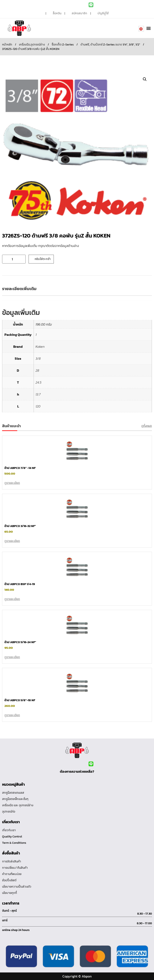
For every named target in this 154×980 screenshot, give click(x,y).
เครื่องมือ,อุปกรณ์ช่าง (32, 45)
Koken (40, 347)
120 (38, 406)
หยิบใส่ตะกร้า (43, 259)
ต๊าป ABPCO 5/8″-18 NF (20, 700)
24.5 (38, 382)
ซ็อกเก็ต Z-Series (63, 45)
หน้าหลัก (7, 45)
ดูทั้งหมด (147, 426)
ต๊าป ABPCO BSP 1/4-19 (20, 584)
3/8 (38, 358)
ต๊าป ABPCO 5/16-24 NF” (20, 642)
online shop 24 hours (16, 930)
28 (37, 370)
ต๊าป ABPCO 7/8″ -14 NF (20, 468)
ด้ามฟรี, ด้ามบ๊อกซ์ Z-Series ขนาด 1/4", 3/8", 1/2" (110, 45)
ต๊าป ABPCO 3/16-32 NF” (20, 526)
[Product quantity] (14, 259)
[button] (148, 28)
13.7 (38, 394)
